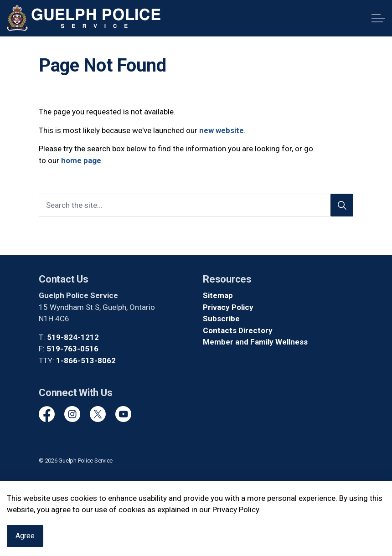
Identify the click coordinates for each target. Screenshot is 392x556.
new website (222, 130)
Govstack (80, 487)
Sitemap (218, 295)
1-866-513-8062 (86, 360)
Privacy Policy (228, 307)
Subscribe (221, 319)
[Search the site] (196, 205)
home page (81, 160)
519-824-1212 (73, 337)
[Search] (342, 205)
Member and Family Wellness (255, 342)
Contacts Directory (238, 330)
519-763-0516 (72, 349)
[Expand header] (378, 18)
